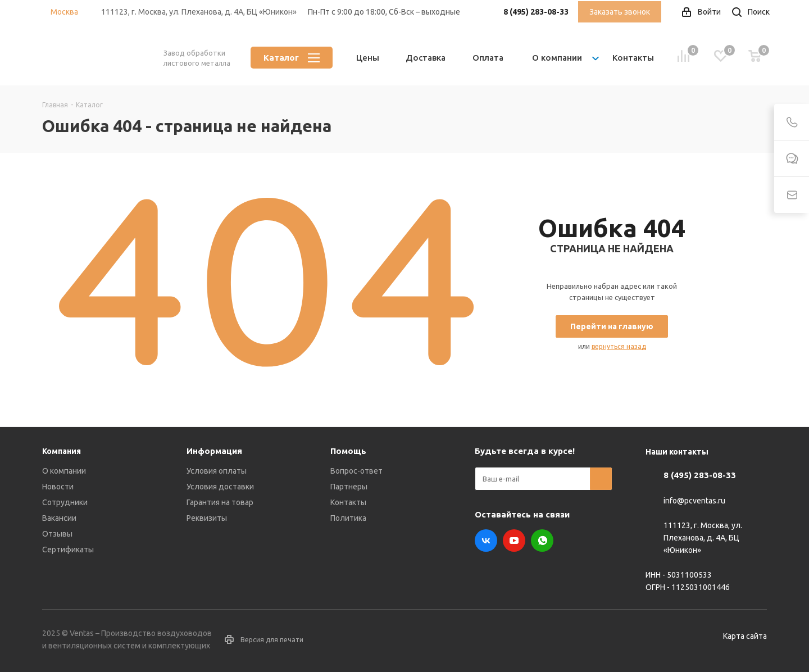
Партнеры (349, 487)
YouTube (514, 541)
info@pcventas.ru (694, 501)
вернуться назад (619, 346)
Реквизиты (207, 518)
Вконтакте (486, 541)
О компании (64, 471)
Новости (58, 487)
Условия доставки (220, 487)
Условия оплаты (217, 471)
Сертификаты (68, 550)
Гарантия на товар (220, 502)
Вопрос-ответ (356, 471)
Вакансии (59, 518)
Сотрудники (65, 502)
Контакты (348, 502)
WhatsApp (542, 541)
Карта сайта (745, 636)
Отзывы (57, 534)
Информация (214, 451)
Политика (348, 518)
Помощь (348, 451)
